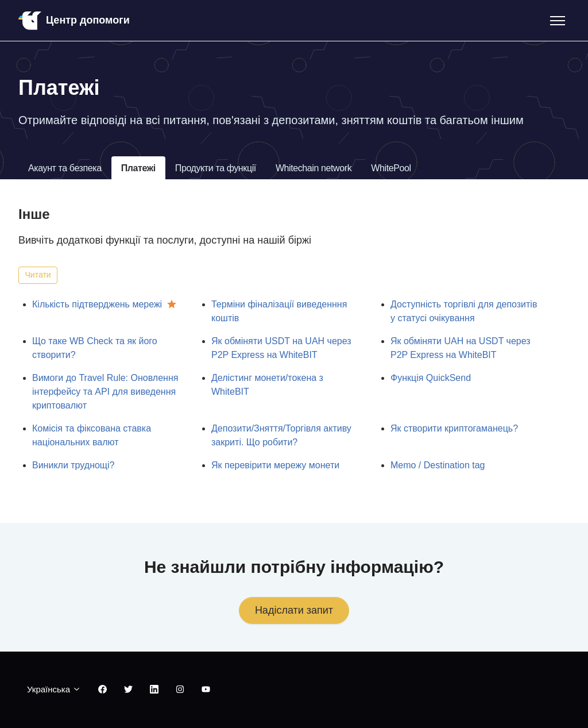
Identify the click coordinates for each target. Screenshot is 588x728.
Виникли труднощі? (73, 465)
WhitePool (391, 168)
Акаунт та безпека (65, 168)
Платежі (138, 168)
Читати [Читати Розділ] (38, 275)
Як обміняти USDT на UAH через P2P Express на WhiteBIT (281, 348)
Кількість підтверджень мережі (97, 304)
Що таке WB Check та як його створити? (95, 348)
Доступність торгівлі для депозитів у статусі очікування (464, 311)
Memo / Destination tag (438, 465)
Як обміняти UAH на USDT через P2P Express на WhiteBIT (461, 348)
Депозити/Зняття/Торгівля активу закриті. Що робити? (281, 435)
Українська (54, 689)
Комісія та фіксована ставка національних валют (92, 435)
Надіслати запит (294, 610)
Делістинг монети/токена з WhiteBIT (267, 385)
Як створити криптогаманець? (454, 428)
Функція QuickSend (431, 378)
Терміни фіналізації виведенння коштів (279, 311)
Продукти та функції (216, 168)
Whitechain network (314, 168)
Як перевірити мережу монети (275, 465)
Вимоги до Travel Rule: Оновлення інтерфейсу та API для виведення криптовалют (105, 392)
